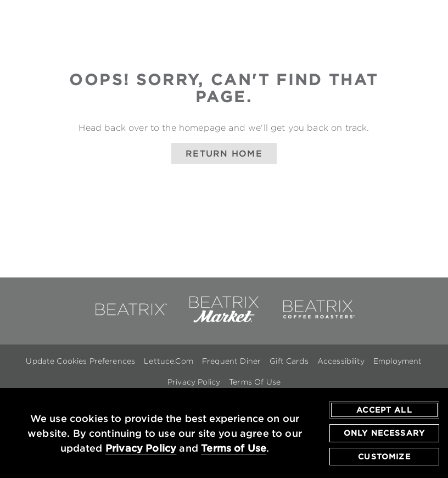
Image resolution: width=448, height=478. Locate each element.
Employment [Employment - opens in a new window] (398, 361)
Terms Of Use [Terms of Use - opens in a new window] (255, 382)
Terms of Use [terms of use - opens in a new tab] (234, 448)
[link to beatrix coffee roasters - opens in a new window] (318, 320)
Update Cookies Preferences (80, 361)
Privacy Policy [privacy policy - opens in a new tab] (141, 448)
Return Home (224, 153)
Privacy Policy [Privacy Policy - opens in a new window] (194, 382)
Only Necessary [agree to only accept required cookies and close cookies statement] (384, 433)
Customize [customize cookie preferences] (384, 457)
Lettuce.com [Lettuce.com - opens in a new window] (169, 361)
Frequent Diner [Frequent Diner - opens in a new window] (231, 361)
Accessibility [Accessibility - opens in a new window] (341, 361)
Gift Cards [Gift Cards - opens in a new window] (289, 361)
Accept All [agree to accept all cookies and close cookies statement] (384, 410)
